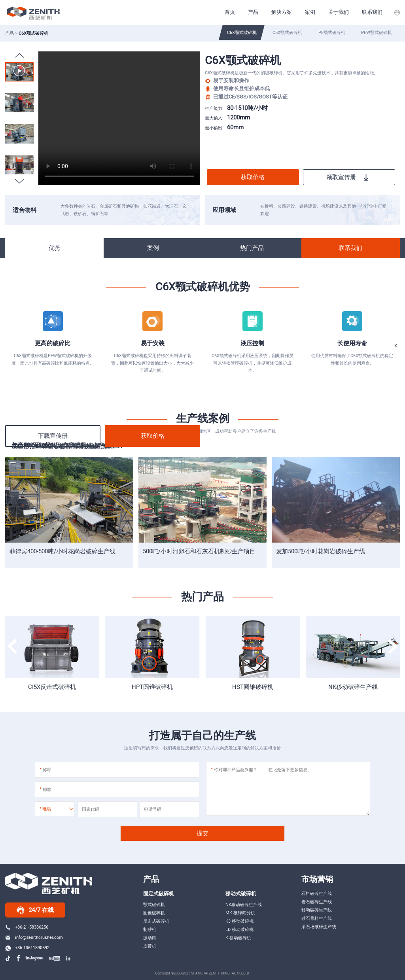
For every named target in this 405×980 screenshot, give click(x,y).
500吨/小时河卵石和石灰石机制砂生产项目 (199, 551)
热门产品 (252, 248)
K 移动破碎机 (238, 938)
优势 (55, 248)
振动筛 (150, 938)
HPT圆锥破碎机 (152, 687)
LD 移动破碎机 (239, 929)
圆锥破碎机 (154, 913)
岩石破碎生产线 (317, 902)
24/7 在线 (35, 910)
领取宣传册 (347, 177)
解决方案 (282, 12)
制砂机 (150, 929)
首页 (230, 12)
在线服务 (386, 385)
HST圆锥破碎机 (253, 687)
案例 (310, 12)
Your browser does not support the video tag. (119, 118)
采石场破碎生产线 (319, 927)
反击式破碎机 (156, 921)
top (386, 433)
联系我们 (372, 12)
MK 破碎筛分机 (240, 913)
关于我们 (339, 12)
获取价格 (253, 177)
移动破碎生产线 (317, 910)
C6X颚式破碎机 (242, 32)
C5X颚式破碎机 (287, 32)
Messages (386, 410)
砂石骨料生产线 (317, 918)
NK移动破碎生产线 (353, 687)
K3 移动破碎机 (239, 921)
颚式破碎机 (154, 904)
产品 (253, 12)
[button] (19, 181)
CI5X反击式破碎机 (52, 687)
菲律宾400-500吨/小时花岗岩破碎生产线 (62, 551)
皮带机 (150, 946)
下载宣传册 (53, 436)
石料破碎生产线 (317, 893)
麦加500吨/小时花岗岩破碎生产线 (321, 551)
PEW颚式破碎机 (377, 32)
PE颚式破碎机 (332, 32)
